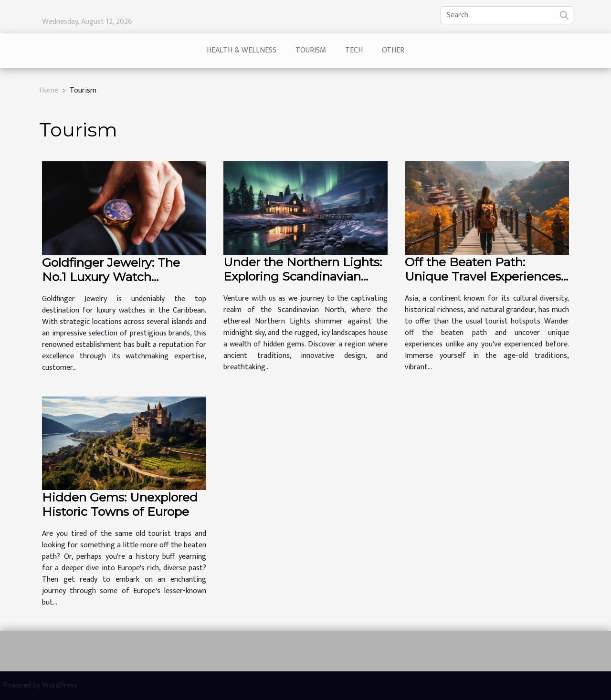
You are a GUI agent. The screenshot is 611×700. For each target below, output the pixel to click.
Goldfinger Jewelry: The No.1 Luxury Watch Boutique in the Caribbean (119, 277)
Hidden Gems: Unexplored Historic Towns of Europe (120, 504)
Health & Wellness (242, 50)
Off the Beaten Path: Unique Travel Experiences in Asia (483, 276)
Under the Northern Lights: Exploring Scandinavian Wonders (303, 276)
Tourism (311, 50)
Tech (354, 50)
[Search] (507, 15)
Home (49, 90)
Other (393, 50)
